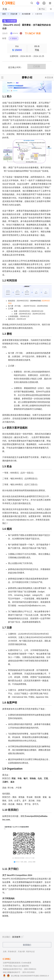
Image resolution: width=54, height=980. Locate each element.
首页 (4, 14)
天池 (5, 9)
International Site (20, 697)
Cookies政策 (26, 963)
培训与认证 (30, 952)
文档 (5, 952)
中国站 (31, 697)
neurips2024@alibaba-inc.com (20, 520)
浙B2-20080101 (30, 969)
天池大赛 (14, 14)
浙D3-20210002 (28, 972)
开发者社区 (12, 952)
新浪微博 (18, 937)
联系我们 (27, 945)
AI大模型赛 (26, 14)
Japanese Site (42, 697)
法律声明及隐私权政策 (12, 963)
